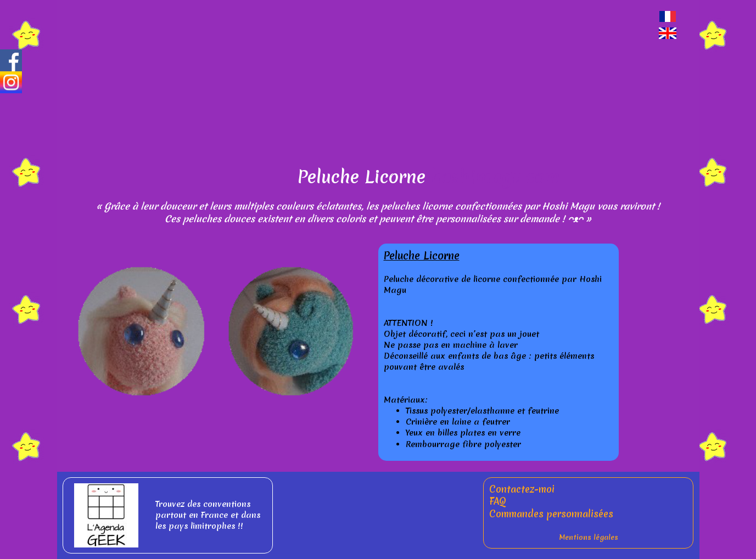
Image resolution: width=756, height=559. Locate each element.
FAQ (498, 501)
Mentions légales (589, 537)
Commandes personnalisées (551, 514)
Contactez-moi (522, 489)
